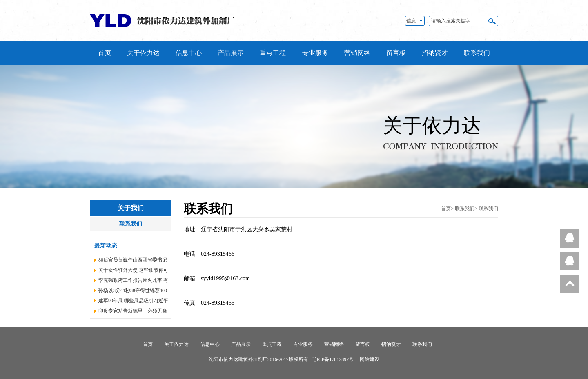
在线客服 (569, 240)
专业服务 (315, 53)
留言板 (396, 53)
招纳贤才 (435, 53)
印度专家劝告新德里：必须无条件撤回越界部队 (133, 312)
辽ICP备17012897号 (333, 359)
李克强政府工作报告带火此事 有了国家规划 (133, 281)
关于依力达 (143, 53)
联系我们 (477, 53)
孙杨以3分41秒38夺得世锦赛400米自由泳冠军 (133, 292)
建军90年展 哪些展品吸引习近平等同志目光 (133, 302)
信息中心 (189, 53)
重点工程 (273, 53)
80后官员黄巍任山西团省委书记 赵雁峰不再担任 (133, 261)
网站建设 (370, 359)
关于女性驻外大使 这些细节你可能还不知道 (133, 271)
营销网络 (357, 53)
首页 (105, 53)
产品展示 (231, 53)
